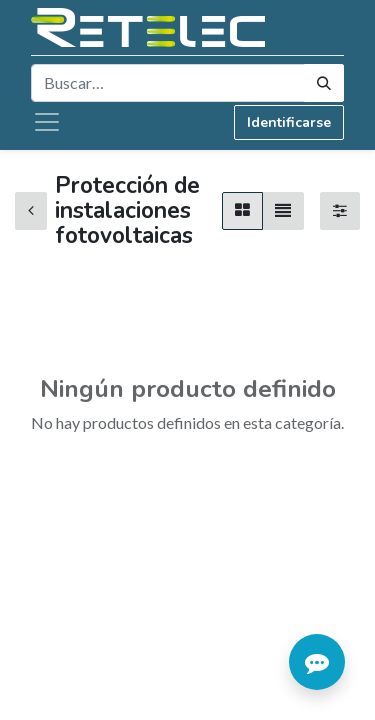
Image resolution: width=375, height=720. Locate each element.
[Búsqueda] (324, 83)
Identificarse (289, 122)
